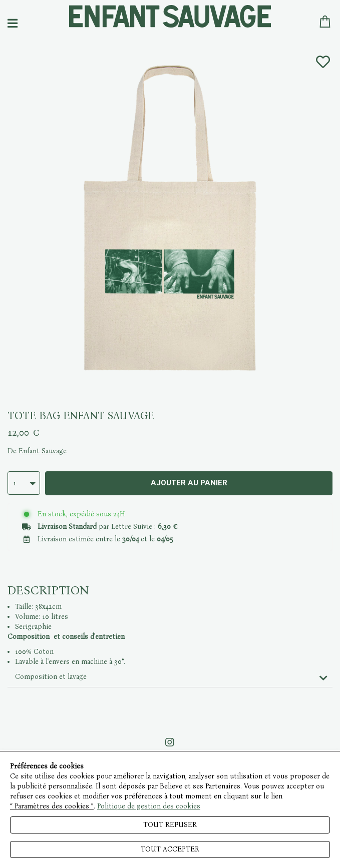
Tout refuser (170, 825)
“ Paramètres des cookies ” (52, 806)
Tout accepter (170, 849)
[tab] (170, 677)
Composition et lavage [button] (51, 677)
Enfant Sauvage (43, 451)
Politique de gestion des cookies (149, 806)
